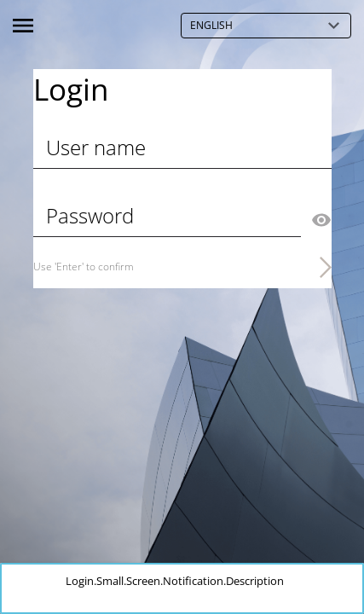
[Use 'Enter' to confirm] (182, 267)
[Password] (167, 216)
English (270, 26)
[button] (350, 580)
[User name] (182, 148)
